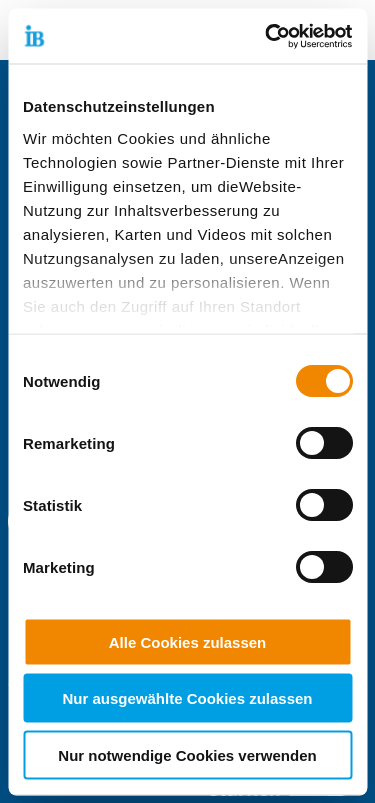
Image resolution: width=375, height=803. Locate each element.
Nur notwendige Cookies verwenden (187, 754)
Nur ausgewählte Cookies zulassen (187, 698)
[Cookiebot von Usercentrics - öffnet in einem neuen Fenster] (267, 36)
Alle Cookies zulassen (188, 641)
